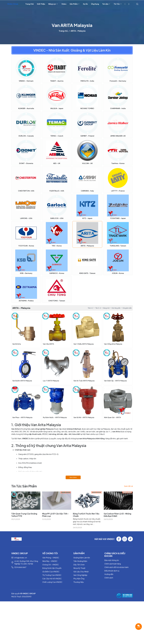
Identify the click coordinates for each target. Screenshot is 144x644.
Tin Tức (118, 4)
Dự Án (85, 4)
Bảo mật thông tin (112, 560)
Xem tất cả (128, 486)
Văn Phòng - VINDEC (51, 558)
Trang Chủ (29, 4)
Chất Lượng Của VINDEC (52, 582)
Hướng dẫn (109, 574)
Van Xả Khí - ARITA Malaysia (84, 417)
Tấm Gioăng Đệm (80, 561)
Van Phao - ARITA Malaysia (22, 417)
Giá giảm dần (127, 308)
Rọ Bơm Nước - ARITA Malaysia (55, 417)
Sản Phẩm (75, 4)
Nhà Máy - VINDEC (50, 561)
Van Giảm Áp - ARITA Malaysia (115, 381)
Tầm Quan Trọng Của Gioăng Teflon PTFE (24, 515)
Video (64, 4)
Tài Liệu (106, 4)
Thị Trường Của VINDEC (52, 575)
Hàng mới (106, 308)
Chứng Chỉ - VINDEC (51, 565)
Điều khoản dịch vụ (112, 571)
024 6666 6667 (20, 567)
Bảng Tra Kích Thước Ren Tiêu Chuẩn (86, 515)
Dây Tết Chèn (79, 565)
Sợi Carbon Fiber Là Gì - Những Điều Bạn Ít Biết (117, 515)
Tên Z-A (98, 308)
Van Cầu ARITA (48, 344)
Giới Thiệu (41, 4)
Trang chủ (63, 31)
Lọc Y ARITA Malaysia (51, 381)
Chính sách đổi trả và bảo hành (116, 567)
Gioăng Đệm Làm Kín (82, 558)
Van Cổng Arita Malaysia (113, 344)
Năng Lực (53, 4)
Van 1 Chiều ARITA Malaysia (84, 344)
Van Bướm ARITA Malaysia (22, 381)
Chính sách (109, 578)
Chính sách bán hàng (113, 564)
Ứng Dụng (95, 4)
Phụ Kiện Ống (79, 579)
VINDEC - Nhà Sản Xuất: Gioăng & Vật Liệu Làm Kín (72, 50)
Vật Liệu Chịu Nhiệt (81, 572)
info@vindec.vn (21, 558)
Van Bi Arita (17, 344)
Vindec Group (13, 4)
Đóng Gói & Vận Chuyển (52, 568)
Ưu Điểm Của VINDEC (51, 572)
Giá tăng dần (116, 308)
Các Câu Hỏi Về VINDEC (52, 579)
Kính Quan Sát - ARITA (112, 417)
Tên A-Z (91, 308)
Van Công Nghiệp (80, 575)
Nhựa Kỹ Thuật (79, 568)
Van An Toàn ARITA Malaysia (84, 381)
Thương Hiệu (79, 582)
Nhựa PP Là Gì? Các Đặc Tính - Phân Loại (55, 515)
